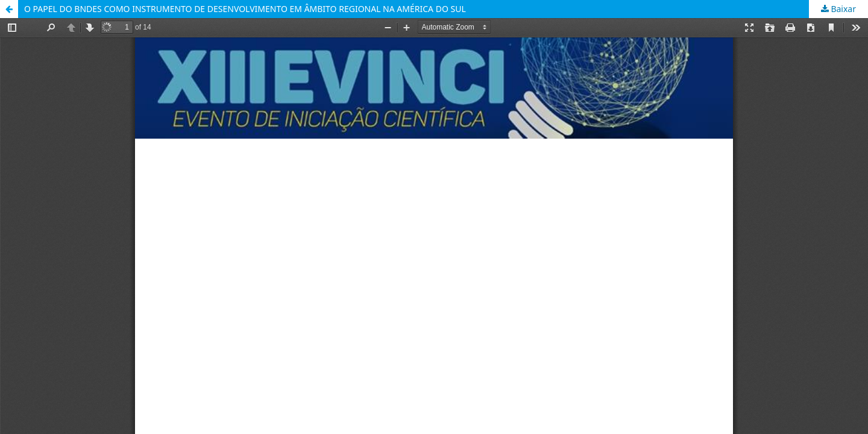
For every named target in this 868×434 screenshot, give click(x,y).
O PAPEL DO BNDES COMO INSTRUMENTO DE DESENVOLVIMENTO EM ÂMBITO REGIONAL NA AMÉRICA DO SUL (245, 9)
